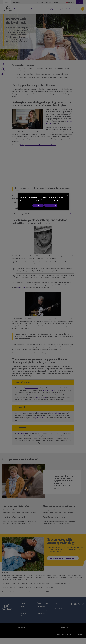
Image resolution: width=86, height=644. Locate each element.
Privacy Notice (54, 201)
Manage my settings (51, 205)
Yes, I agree (38, 205)
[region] (44, 202)
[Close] (67, 195)
